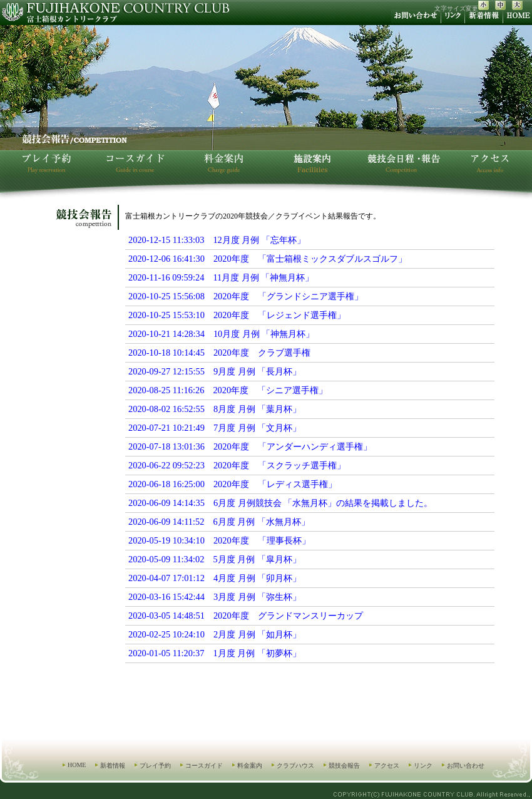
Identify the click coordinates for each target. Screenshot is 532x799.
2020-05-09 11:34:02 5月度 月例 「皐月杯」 (215, 559)
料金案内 (250, 765)
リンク (423, 765)
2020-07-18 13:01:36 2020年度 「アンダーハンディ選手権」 (250, 446)
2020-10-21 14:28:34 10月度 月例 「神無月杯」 (222, 334)
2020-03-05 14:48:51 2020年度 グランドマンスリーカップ (246, 616)
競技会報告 (344, 765)
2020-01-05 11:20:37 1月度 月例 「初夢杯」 (215, 653)
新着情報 (113, 765)
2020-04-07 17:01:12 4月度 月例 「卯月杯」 (215, 578)
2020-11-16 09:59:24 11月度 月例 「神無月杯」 (221, 277)
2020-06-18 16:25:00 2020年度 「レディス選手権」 (233, 484)
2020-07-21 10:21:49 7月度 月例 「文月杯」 (215, 428)
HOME (77, 765)
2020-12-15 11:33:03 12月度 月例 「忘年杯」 (217, 240)
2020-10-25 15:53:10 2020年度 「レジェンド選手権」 (237, 315)
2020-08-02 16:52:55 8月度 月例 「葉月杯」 (215, 409)
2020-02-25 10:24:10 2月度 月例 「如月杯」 (215, 634)
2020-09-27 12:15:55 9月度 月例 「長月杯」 (215, 371)
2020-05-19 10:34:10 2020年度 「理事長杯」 (219, 540)
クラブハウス (295, 765)
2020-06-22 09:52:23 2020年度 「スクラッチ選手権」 (237, 465)
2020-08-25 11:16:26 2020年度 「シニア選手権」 (228, 390)
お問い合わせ (466, 765)
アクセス (387, 765)
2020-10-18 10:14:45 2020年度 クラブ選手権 (219, 353)
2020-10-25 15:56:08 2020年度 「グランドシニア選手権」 (246, 296)
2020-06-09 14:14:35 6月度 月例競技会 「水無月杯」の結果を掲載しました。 (280, 503)
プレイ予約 (155, 765)
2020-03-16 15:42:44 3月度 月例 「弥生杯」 (215, 597)
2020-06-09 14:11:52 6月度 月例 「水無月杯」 (219, 522)
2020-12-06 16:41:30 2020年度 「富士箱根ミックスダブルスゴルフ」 (268, 259)
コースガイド (204, 765)
